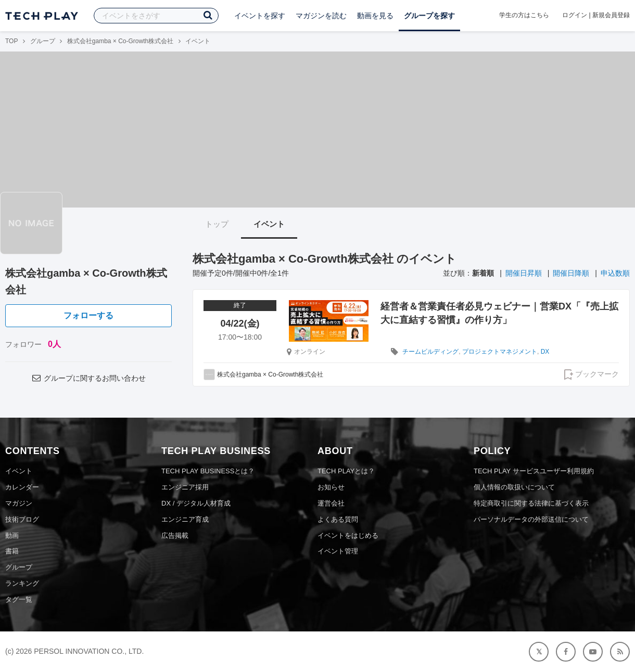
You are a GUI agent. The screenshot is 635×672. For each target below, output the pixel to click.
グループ (43, 41)
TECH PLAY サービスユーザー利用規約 (534, 471)
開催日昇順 (524, 273)
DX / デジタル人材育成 (196, 503)
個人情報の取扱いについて (514, 487)
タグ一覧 (19, 599)
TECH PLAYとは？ (346, 471)
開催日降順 (571, 273)
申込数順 (615, 273)
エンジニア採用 (185, 487)
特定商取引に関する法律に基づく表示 (531, 503)
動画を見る (375, 16)
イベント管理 (338, 551)
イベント (269, 224)
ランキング (22, 583)
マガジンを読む (321, 16)
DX (545, 352)
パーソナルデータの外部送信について (531, 519)
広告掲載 (175, 535)
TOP (11, 41)
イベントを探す (260, 16)
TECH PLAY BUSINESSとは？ (208, 471)
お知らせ (331, 487)
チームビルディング (430, 352)
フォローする (88, 315)
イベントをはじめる (348, 535)
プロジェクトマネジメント (500, 352)
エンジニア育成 (185, 519)
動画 (12, 535)
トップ (217, 224)
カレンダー (22, 487)
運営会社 (331, 503)
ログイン (575, 15)
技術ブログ (22, 519)
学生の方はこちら (524, 15)
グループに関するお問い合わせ (88, 378)
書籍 (12, 551)
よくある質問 (338, 519)
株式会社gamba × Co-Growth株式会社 (120, 41)
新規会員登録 (611, 15)
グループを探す (429, 16)
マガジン (19, 503)
